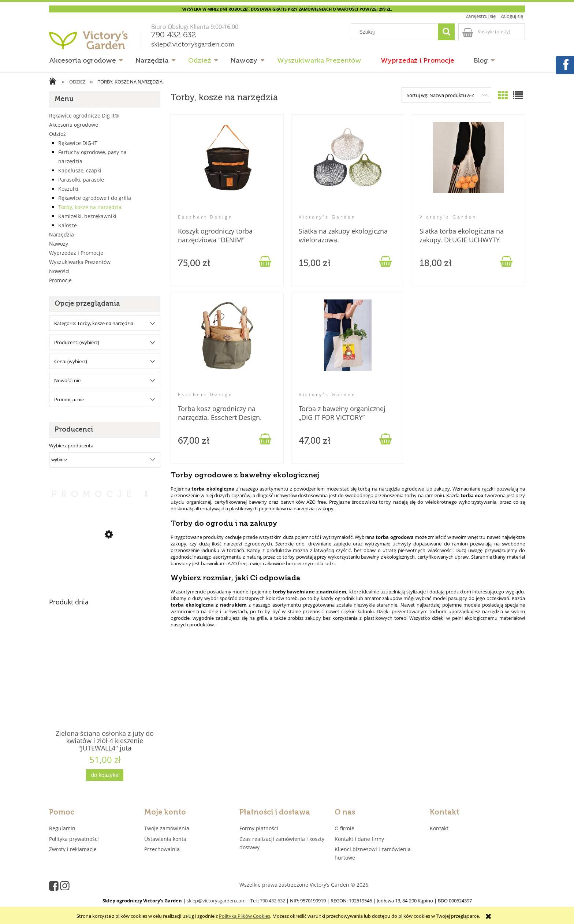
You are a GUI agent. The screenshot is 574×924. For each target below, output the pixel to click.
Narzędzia (61, 234)
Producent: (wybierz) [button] (77, 342)
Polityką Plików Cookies (245, 916)
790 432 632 (174, 35)
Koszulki (68, 189)
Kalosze (68, 225)
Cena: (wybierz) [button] (71, 361)
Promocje (60, 280)
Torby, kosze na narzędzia (90, 207)
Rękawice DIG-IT (78, 143)
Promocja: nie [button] (69, 399)
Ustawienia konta (165, 839)
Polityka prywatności (74, 839)
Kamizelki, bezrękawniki (87, 216)
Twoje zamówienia (167, 828)
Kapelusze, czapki (80, 170)
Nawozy (59, 244)
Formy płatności (259, 828)
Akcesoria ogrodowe (74, 125)
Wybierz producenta (71, 446)
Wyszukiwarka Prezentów (80, 262)
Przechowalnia (162, 849)
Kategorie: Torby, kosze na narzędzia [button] (94, 323)
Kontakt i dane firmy (359, 839)
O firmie (344, 828)
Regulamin (62, 828)
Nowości (59, 271)
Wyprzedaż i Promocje (76, 253)
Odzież (57, 134)
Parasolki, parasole (81, 180)
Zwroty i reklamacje (73, 849)
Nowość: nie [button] (67, 380)
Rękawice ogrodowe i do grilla (95, 198)
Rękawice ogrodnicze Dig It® (84, 115)
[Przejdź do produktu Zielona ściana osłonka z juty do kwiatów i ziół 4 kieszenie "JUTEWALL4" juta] (105, 686)
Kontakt (439, 828)
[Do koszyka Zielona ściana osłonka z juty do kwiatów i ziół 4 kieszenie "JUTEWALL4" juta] (105, 775)
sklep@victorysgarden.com (193, 45)
